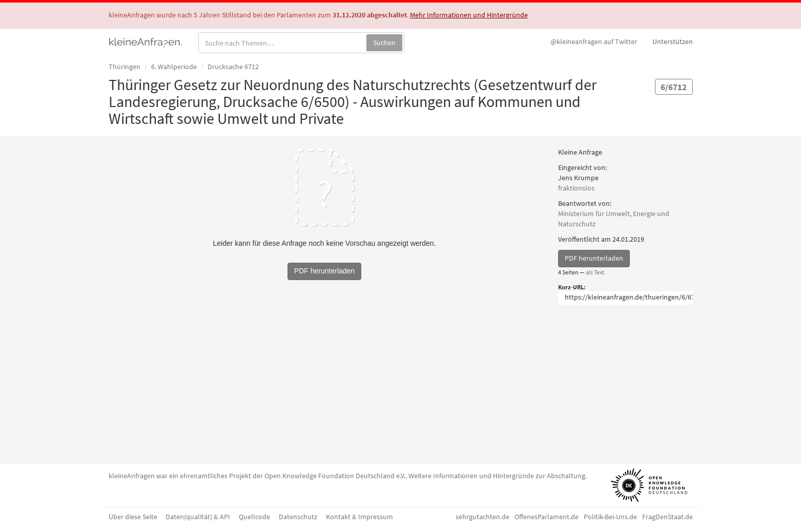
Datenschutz (298, 517)
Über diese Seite (133, 517)
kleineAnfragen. (146, 41)
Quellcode (254, 517)
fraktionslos (576, 188)
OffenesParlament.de (547, 517)
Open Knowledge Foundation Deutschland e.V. (335, 476)
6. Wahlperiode (174, 67)
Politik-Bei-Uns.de (610, 517)
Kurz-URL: (572, 287)
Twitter (594, 41)
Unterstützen (673, 41)
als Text (595, 272)
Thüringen (125, 67)
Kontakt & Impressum (360, 517)
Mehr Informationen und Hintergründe (469, 15)
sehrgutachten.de (482, 517)
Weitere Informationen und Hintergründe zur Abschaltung (497, 476)
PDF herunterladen (594, 258)
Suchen (384, 42)
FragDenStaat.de (667, 517)
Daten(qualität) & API (198, 517)
